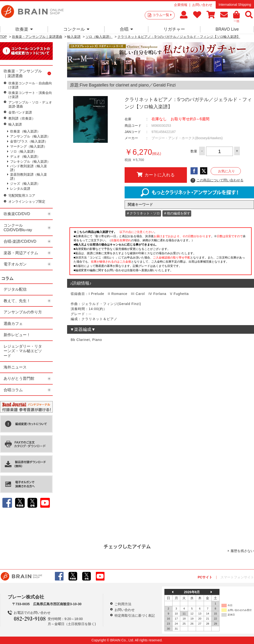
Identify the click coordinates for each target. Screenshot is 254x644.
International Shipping (235, 5)
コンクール (76, 29)
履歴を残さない (242, 551)
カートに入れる (156, 175)
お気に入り (226, 171)
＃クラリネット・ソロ (143, 213)
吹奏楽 (24, 29)
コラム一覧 (162, 15)
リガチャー (174, 29)
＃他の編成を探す (177, 213)
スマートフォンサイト (237, 577)
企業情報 (181, 5)
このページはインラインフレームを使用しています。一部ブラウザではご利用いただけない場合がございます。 (161, 253)
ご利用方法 (123, 604)
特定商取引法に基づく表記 (135, 615)
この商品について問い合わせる (217, 180)
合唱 (126, 29)
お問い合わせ (202, 5)
